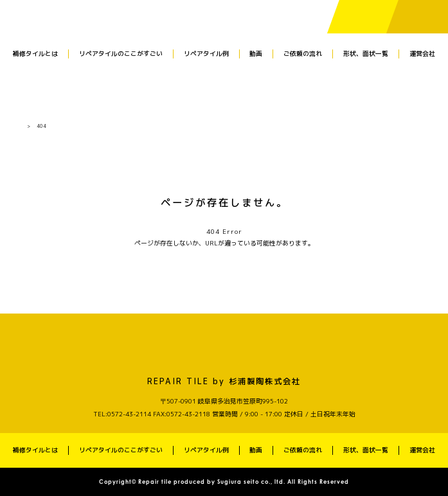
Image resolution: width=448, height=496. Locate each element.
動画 (256, 54)
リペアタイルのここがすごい (121, 54)
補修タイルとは (35, 54)
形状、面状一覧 (366, 54)
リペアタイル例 (206, 54)
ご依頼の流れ (303, 54)
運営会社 (422, 54)
